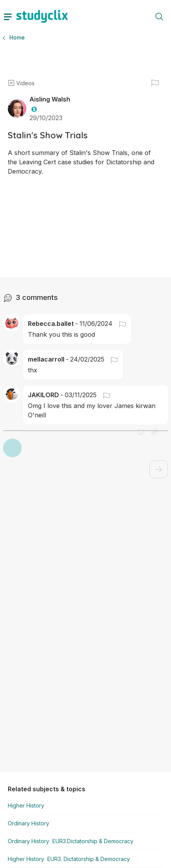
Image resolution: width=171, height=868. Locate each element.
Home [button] (17, 37)
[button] (119, 314)
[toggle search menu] (159, 16)
